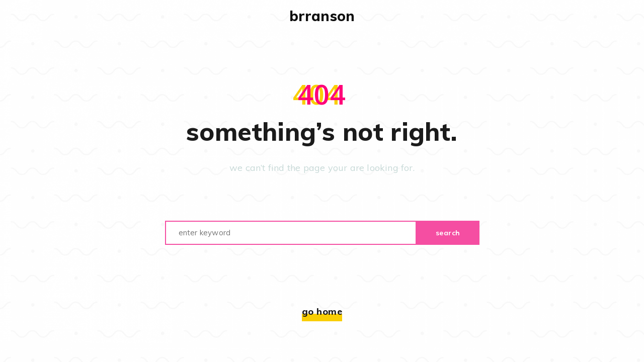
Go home (322, 311)
